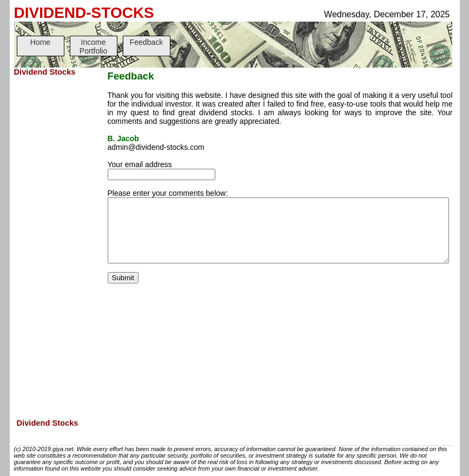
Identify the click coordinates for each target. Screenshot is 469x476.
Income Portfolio (93, 47)
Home (40, 42)
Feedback (146, 42)
